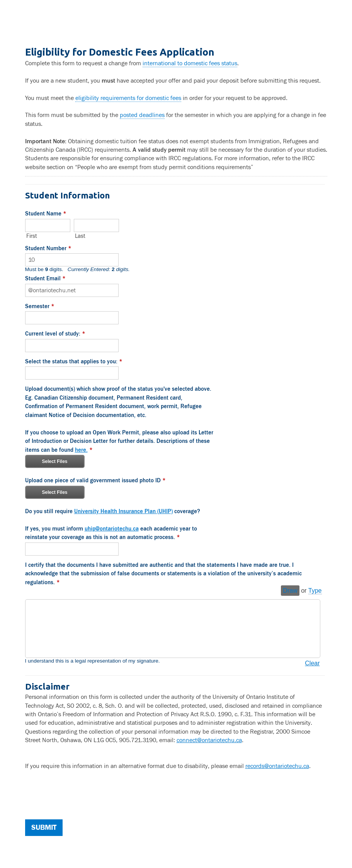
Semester (40, 307)
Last (80, 236)
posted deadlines (142, 115)
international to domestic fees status (190, 63)
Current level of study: (55, 334)
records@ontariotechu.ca (277, 765)
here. (81, 449)
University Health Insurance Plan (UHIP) (123, 510)
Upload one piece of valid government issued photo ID (95, 480)
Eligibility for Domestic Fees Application (176, 23)
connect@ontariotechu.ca (209, 739)
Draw (290, 589)
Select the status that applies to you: (74, 362)
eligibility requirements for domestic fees (128, 98)
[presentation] (84, 793)
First (32, 236)
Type (315, 589)
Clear (312, 662)
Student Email (45, 280)
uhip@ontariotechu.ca (112, 528)
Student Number (48, 249)
